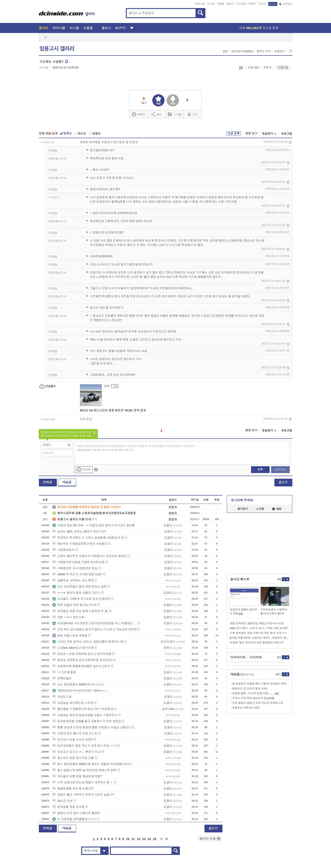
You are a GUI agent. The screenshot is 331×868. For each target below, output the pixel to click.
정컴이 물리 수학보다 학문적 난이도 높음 (81, 795)
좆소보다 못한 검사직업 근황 (73, 758)
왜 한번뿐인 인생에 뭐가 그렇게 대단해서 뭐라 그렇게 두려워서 (261, 684)
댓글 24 (283, 67)
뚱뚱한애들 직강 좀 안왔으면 (73, 789)
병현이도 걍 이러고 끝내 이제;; (250, 689)
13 (144, 839)
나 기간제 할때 (64, 672)
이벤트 (252, 4)
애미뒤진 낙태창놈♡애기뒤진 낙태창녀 (80, 544)
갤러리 (44, 28)
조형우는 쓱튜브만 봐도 (246, 708)
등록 (260, 470)
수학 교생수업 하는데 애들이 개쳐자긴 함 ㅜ (83, 782)
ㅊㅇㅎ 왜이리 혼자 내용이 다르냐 (76, 593)
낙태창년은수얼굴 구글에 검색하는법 (78, 562)
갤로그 (230, 4)
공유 (157, 114)
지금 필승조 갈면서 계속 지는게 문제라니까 (258, 703)
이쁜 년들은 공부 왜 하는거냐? (74, 605)
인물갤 (221, 4)
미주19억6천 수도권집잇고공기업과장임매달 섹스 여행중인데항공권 (95, 623)
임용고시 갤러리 (57, 49)
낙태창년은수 (63, 550)
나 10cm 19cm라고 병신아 (71, 648)
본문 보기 (251, 133)
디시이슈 (256, 657)
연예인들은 (62, 678)
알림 (277, 509)
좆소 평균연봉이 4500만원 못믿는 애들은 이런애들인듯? (91, 764)
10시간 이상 (62, 801)
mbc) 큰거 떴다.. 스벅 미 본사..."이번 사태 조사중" (259, 628)
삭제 (290, 142)
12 (139, 839)
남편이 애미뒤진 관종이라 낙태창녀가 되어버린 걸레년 (89, 556)
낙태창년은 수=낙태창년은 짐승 (75, 568)
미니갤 (211, 4)
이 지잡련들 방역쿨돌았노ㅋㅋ (74, 819)
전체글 (48, 482)
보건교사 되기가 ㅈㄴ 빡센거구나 (76, 752)
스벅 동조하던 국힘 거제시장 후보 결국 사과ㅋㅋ (258, 633)
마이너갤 (200, 4)
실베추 (138, 114)
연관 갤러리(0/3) (242, 51)
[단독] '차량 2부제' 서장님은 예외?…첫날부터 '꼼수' (260, 638)
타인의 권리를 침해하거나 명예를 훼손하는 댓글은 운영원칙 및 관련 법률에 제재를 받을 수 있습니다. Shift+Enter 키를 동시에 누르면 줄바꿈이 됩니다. (136, 448)
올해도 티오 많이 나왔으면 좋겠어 (76, 813)
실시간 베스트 (240, 579)
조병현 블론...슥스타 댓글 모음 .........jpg (256, 693)
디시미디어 (238, 657)
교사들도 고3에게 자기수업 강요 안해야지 (81, 599)
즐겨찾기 (243, 509)
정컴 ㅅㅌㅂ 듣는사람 (68, 617)
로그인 (273, 4)
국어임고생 (62, 697)
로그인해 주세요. (243, 500)
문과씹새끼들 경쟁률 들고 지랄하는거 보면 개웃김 (87, 721)
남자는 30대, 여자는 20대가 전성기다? (79, 531)
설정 (225, 51)
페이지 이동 (210, 839)
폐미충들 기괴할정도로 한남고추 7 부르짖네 (83, 709)
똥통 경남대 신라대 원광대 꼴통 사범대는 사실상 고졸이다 (92, 727)
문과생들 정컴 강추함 (68, 807)
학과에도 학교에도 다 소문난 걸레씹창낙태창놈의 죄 (88, 538)
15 (155, 839)
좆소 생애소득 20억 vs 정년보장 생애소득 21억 (85, 770)
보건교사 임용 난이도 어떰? (72, 740)
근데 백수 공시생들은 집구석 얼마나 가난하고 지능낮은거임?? (94, 629)
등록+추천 (280, 470)
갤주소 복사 (264, 51)
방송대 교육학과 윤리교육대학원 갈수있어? (82, 660)
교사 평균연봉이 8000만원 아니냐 (76, 684)
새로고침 (287, 134)
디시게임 (241, 4)
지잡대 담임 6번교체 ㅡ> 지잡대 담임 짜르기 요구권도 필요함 (94, 525)
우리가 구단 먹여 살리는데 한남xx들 (253, 698)
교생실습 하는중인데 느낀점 (73, 703)
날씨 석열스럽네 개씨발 (70, 636)
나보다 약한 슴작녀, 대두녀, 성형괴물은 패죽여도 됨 (88, 642)
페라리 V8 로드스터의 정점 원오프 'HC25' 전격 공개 (113, 410)
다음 (162, 839)
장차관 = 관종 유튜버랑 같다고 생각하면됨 (82, 654)
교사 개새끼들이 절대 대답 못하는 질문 (80, 587)
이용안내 (279, 51)
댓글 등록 (234, 133)
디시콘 (262, 4)
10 (128, 839)
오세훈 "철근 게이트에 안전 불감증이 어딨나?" (257, 643)
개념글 (67, 482)
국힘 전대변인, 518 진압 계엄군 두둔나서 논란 (257, 623)
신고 (193, 114)
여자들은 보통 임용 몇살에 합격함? (77, 776)
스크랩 (241, 68)
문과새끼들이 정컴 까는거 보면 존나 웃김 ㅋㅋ (84, 746)
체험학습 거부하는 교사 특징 (73, 580)
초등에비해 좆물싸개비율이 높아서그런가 (81, 666)
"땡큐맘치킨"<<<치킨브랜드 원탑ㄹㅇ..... (81, 691)
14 (149, 839)
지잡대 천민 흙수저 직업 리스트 (75, 733)
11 (133, 839)
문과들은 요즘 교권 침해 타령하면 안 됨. (80, 611)
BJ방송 (120, 28)
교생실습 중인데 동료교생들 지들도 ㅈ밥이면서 (85, 715)
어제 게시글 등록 (259, 28)
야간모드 (286, 4)
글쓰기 (283, 482)
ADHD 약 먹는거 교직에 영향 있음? (77, 574)
